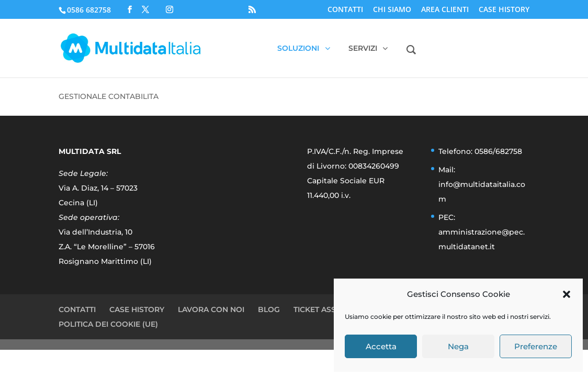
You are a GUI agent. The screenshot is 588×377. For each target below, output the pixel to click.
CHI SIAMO (392, 10)
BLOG (269, 309)
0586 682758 (89, 10)
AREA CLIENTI (445, 10)
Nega (458, 346)
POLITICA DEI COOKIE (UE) (108, 324)
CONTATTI (345, 10)
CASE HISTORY (504, 10)
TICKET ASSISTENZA (330, 309)
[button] (567, 294)
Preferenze (536, 346)
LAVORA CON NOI (211, 309)
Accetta (381, 346)
